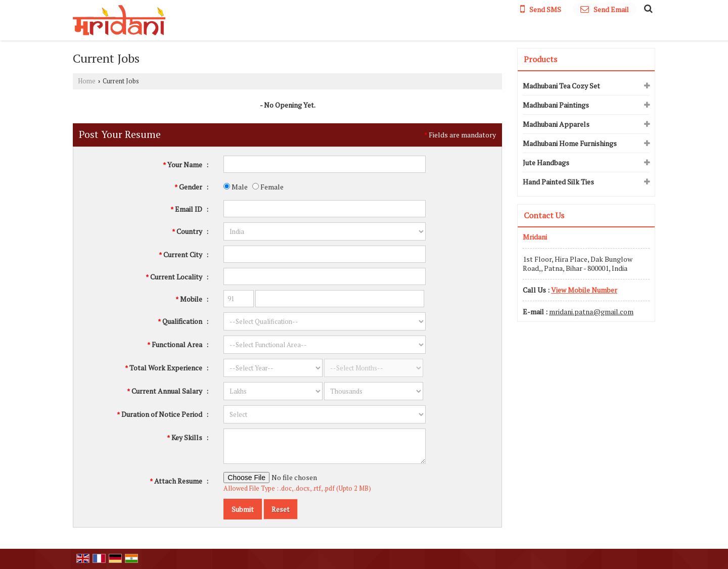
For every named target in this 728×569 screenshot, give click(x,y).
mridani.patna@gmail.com (591, 312)
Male (236, 187)
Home (87, 81)
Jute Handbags (546, 162)
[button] (584, 290)
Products (540, 59)
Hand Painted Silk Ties (558, 182)
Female (268, 187)
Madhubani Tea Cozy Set (561, 86)
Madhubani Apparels (556, 124)
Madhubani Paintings (556, 105)
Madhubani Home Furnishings (570, 143)
